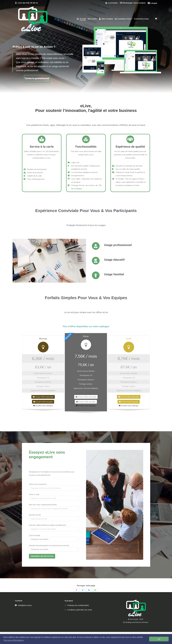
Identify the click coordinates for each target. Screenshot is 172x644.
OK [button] (159, 639)
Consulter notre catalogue (43, 406)
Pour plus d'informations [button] (14, 640)
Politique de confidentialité (78, 605)
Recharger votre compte (133, 3)
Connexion (111, 3)
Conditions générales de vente (80, 610)
